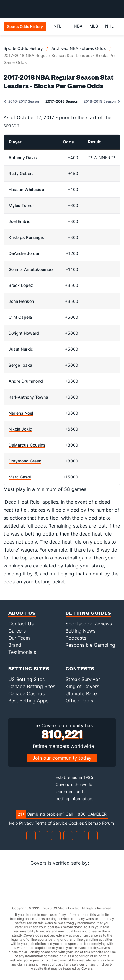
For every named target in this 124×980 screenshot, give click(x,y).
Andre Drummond (26, 381)
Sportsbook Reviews (89, 624)
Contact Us (21, 624)
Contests (80, 668)
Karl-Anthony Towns (28, 397)
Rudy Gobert (21, 173)
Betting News (80, 631)
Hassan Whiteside (26, 189)
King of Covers (82, 686)
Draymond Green (25, 461)
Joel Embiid (20, 221)
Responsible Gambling (90, 645)
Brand (15, 645)
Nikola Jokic (20, 429)
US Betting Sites (26, 679)
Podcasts (76, 638)
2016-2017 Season (22, 101)
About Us (22, 613)
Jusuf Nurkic (21, 349)
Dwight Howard (24, 333)
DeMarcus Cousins (27, 445)
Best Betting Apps (28, 701)
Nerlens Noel (21, 413)
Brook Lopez (21, 285)
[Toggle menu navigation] (116, 9)
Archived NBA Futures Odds (79, 48)
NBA (78, 26)
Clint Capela (20, 317)
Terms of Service (51, 823)
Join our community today (62, 758)
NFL (60, 26)
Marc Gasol (20, 477)
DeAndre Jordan (25, 253)
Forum (108, 823)
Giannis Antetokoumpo (31, 269)
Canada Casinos (26, 693)
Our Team (19, 638)
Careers (17, 631)
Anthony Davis (23, 157)
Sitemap (93, 823)
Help (14, 823)
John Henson (21, 301)
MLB (94, 26)
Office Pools (79, 701)
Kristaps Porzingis (26, 237)
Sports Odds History (23, 48)
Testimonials (22, 652)
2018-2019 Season (102, 101)
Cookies (76, 823)
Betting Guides (88, 613)
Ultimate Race (81, 693)
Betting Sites (29, 668)
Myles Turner (21, 205)
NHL (109, 26)
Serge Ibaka (20, 365)
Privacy (26, 823)
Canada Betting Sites (32, 686)
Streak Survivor (83, 679)
